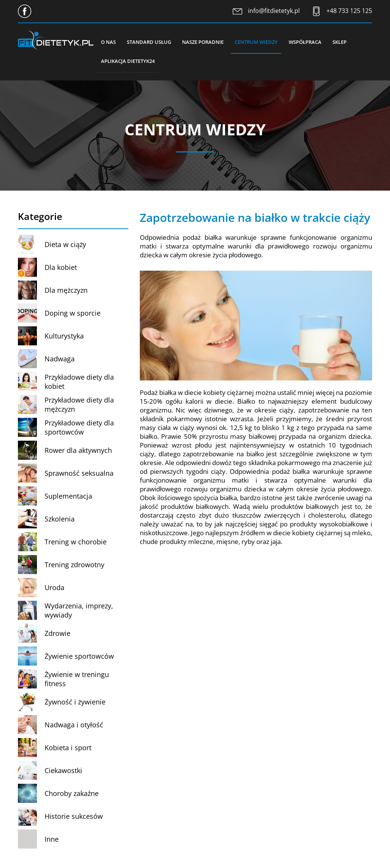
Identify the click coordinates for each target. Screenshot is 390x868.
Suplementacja (68, 497)
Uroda (54, 588)
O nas (108, 42)
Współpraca (307, 42)
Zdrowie (58, 634)
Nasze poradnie (204, 42)
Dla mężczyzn (66, 291)
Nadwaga (60, 359)
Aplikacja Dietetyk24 (128, 61)
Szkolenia (60, 520)
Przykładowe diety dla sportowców (79, 428)
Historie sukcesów (74, 817)
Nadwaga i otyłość (74, 725)
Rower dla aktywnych (78, 451)
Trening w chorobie (76, 542)
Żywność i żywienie (75, 703)
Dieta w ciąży (65, 245)
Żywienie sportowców (79, 657)
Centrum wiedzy (257, 42)
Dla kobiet (61, 268)
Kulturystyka (64, 337)
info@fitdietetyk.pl (274, 11)
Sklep (341, 42)
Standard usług (149, 42)
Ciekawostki (63, 771)
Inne (52, 840)
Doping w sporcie (73, 314)
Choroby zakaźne (72, 794)
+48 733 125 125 (349, 11)
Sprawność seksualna (79, 474)
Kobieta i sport (68, 748)
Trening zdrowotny (74, 565)
